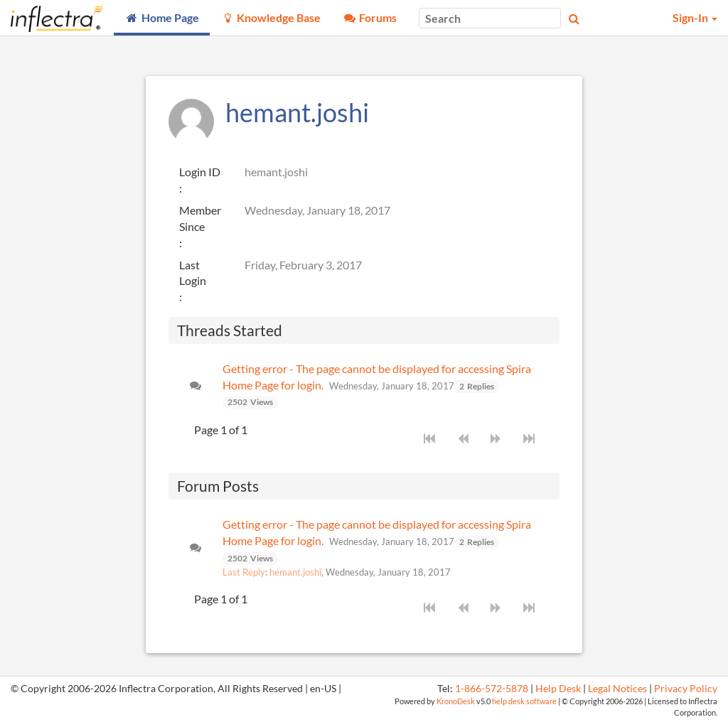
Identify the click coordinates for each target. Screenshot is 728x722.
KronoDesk (456, 701)
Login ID (200, 172)
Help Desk (558, 689)
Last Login (193, 273)
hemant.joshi (295, 572)
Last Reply (244, 572)
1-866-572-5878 (492, 689)
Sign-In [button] (695, 17)
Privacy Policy (686, 689)
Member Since (200, 218)
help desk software (524, 701)
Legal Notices (617, 689)
